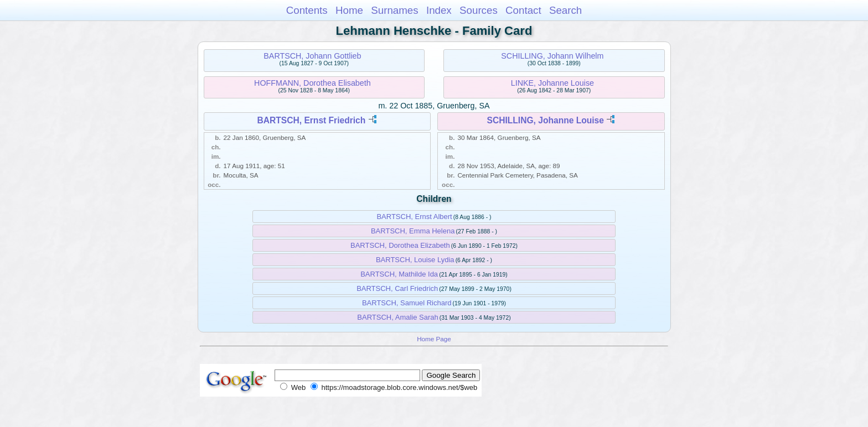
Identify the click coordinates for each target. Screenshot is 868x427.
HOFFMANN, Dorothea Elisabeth (312, 83)
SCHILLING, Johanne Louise (546, 120)
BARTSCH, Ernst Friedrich (311, 120)
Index (439, 10)
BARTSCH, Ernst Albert (414, 217)
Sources (479, 10)
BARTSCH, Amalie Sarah (397, 317)
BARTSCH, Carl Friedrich (397, 288)
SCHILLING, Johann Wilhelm (552, 56)
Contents (307, 10)
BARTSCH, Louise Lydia (415, 260)
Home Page (434, 339)
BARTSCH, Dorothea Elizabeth (400, 245)
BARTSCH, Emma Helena (413, 231)
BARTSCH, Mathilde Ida (399, 274)
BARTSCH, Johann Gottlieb (312, 56)
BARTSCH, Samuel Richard (407, 303)
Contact (523, 10)
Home (349, 10)
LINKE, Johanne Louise (552, 83)
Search (565, 10)
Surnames (394, 10)
